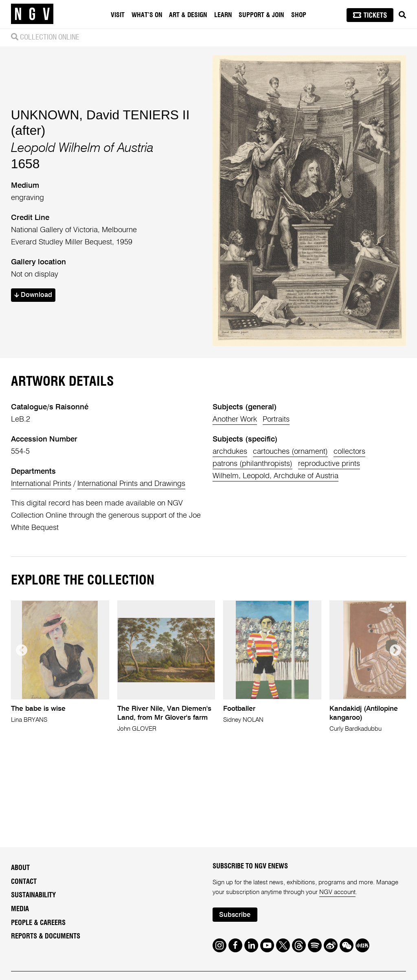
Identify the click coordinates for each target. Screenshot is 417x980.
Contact (24, 882)
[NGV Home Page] (32, 14)
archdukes (230, 452)
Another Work (235, 420)
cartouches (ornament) (290, 452)
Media (20, 909)
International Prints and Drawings (131, 484)
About (20, 868)
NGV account (337, 892)
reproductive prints (329, 464)
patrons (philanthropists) (252, 464)
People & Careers (38, 923)
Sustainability (33, 895)
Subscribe (235, 915)
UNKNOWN (45, 115)
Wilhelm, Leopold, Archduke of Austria (275, 476)
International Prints (41, 484)
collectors (349, 452)
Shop (299, 15)
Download (33, 295)
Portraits (276, 420)
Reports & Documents (46, 936)
